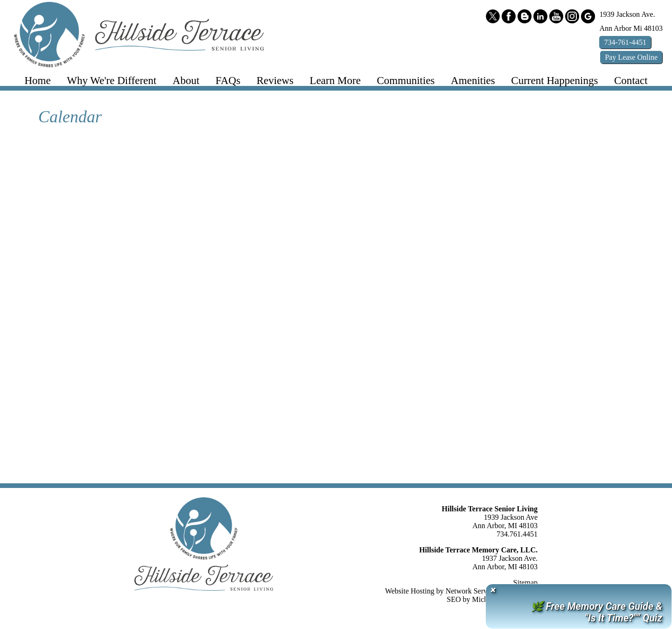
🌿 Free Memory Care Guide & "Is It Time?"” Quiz (596, 612)
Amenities (473, 80)
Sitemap (525, 583)
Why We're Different (112, 80)
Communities (406, 80)
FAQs (228, 80)
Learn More (335, 80)
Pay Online (631, 57)
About (186, 80)
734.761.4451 (517, 534)
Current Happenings (554, 80)
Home (37, 80)
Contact (631, 80)
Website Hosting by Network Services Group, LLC (461, 591)
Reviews (275, 80)
